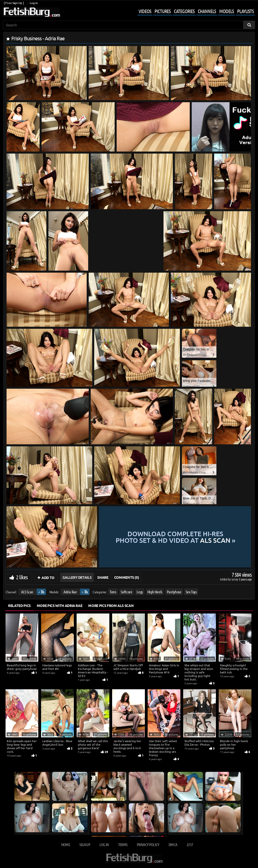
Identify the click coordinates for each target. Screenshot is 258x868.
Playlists (245, 11)
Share (103, 577)
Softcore (126, 592)
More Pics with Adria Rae (60, 605)
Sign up (85, 844)
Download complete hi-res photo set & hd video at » (175, 537)
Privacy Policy (148, 844)
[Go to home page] (31, 12)
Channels (207, 11)
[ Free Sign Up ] (14, 3)
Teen (113, 592)
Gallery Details (77, 577)
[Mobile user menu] (192, 12)
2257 (190, 844)
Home (66, 844)
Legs (140, 592)
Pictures (163, 11)
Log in (34, 3)
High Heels (155, 592)
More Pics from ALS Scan (111, 605)
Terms (123, 844)
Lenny (235, 579)
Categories (184, 11)
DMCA (173, 844)
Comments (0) (127, 577)
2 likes (22, 577)
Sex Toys (191, 592)
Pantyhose (174, 592)
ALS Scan (27, 592)
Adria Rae (70, 592)
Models (227, 11)
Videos (145, 11)
